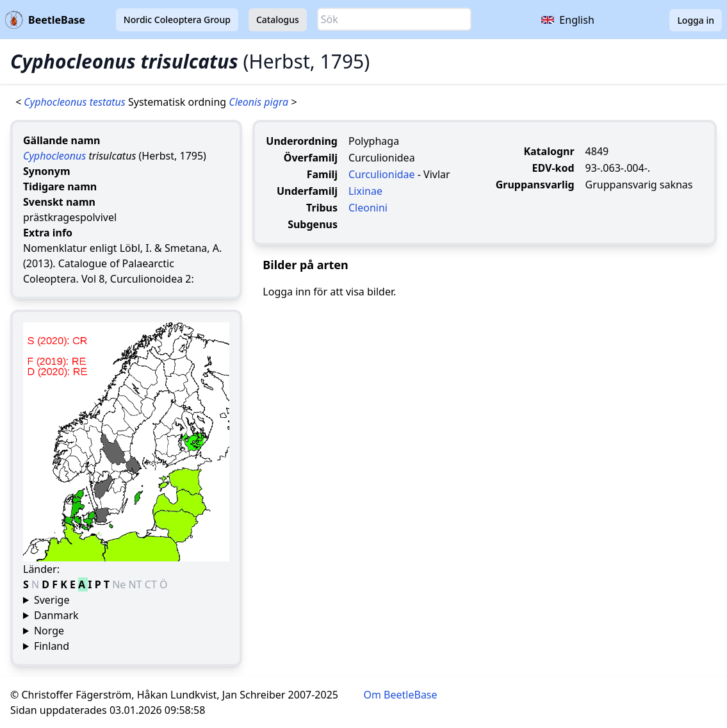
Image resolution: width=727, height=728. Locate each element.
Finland (52, 646)
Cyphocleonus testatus (76, 102)
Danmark (56, 615)
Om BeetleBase (401, 695)
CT (152, 584)
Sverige (52, 600)
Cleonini (368, 208)
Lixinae (365, 191)
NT (137, 584)
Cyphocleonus (54, 156)
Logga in (696, 20)
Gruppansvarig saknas (639, 185)
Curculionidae (382, 174)
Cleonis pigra (260, 102)
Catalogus (278, 20)
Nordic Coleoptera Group (177, 20)
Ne (120, 584)
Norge (49, 631)
